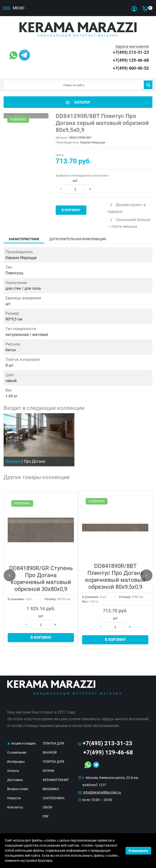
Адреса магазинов (132, 46)
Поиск (148, 85)
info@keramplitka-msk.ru (102, 792)
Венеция (13, 461)
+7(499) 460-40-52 (131, 68)
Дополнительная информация (78, 239)
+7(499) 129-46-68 (131, 60)
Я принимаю (138, 851)
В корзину (71, 210)
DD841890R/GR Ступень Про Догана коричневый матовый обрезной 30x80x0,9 (41, 579)
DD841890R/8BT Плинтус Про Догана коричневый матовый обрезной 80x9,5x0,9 (115, 576)
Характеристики (24, 239)
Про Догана (35, 461)
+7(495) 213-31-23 (131, 52)
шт (75, 181)
